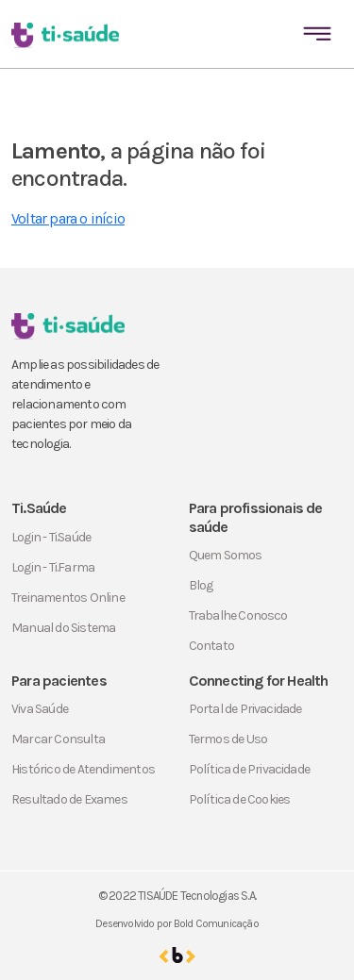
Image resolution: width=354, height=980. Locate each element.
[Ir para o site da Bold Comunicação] (177, 955)
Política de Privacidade (250, 769)
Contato (211, 646)
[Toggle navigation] (317, 34)
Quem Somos (226, 555)
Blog (201, 585)
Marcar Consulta (58, 739)
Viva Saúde (40, 709)
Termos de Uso (228, 739)
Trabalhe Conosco (238, 615)
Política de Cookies (240, 799)
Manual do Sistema (63, 628)
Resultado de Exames (69, 799)
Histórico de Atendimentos (83, 769)
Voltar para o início (68, 218)
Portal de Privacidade (245, 709)
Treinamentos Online (68, 598)
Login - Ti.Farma (53, 567)
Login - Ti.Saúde (51, 537)
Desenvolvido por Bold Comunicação (177, 924)
